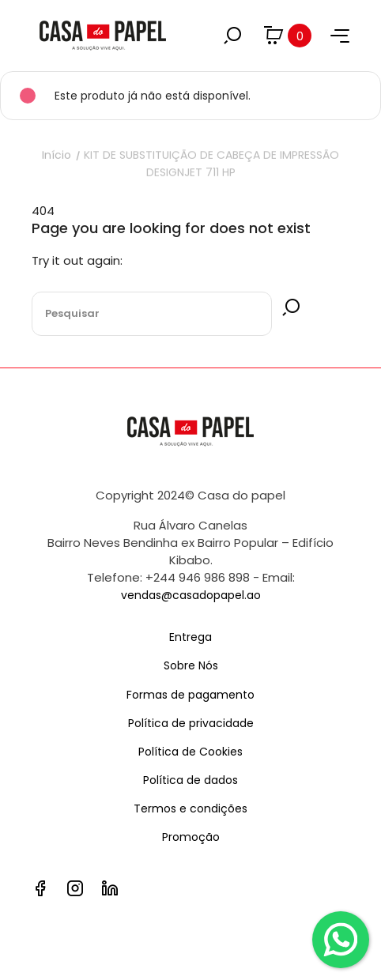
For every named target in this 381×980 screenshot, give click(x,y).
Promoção (191, 837)
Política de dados (190, 780)
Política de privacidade (191, 723)
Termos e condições (190, 808)
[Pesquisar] (152, 314)
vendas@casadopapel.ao (191, 595)
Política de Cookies (190, 752)
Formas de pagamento (190, 695)
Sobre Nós (191, 665)
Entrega (190, 637)
